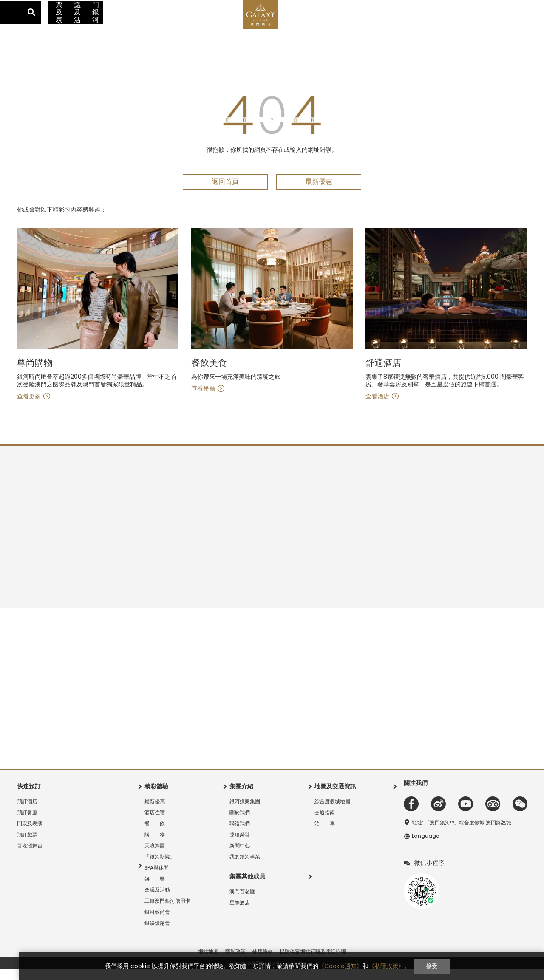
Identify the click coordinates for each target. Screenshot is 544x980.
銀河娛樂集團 (245, 813)
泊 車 (325, 835)
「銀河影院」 (160, 868)
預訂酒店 (27, 813)
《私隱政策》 (377, 966)
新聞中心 (240, 857)
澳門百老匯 (107, 6)
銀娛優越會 (157, 934)
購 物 (181, 23)
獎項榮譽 (240, 846)
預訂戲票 (27, 846)
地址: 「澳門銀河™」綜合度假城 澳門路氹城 (462, 834)
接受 (422, 966)
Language (525, 6)
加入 (494, 6)
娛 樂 (155, 890)
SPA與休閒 (157, 879)
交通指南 (450, 6)
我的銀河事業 (245, 868)
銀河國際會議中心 (154, 6)
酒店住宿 (103, 23)
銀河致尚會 (157, 923)
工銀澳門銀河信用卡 (428, 23)
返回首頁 (225, 193)
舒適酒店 (35, 374)
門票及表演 (324, 23)
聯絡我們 (240, 835)
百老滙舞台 (30, 857)
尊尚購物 (209, 374)
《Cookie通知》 (331, 966)
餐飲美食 (383, 374)
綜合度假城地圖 (332, 813)
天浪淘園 (155, 857)
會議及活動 (369, 23)
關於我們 (240, 824)
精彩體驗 (221, 23)
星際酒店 (70, 6)
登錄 (480, 6)
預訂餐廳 (27, 824)
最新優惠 (59, 23)
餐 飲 (144, 23)
